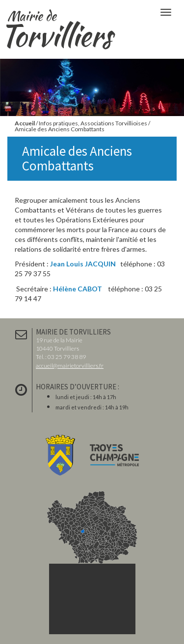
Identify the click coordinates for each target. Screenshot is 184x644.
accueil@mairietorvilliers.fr (70, 366)
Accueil (25, 123)
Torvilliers (60, 24)
